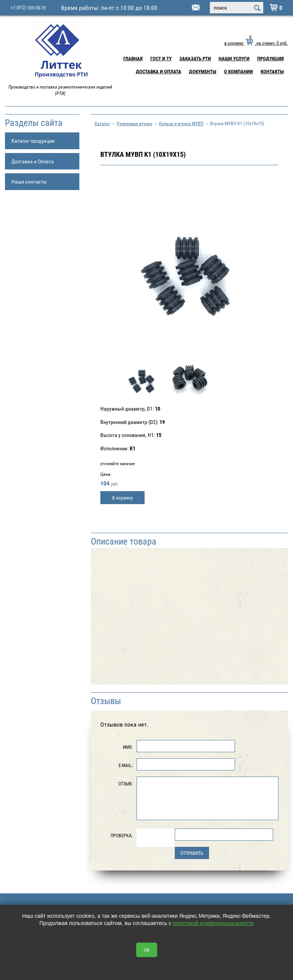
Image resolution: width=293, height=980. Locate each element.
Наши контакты (29, 181)
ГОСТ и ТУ (161, 58)
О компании (238, 71)
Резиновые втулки (134, 123)
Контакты (272, 71)
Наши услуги (234, 58)
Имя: (128, 747)
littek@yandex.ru (186, 8)
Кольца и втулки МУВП (181, 123)
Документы (203, 71)
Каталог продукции (33, 141)
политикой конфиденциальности (213, 923)
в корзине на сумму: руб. (256, 43)
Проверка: (122, 835)
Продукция (270, 58)
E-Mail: (126, 765)
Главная (133, 58)
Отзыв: (126, 783)
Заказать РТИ (195, 58)
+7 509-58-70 (28, 7)
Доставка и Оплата (159, 71)
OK (147, 950)
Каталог (102, 123)
